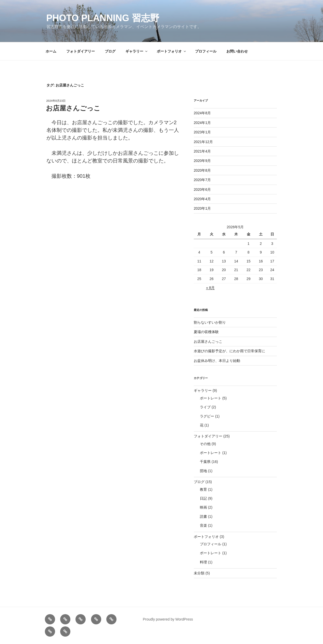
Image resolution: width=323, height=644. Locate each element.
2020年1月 (202, 208)
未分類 (199, 573)
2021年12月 (203, 142)
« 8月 (210, 288)
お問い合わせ (237, 51)
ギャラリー (137, 51)
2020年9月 (202, 161)
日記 (203, 498)
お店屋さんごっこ (73, 108)
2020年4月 (202, 199)
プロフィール (206, 51)
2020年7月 (202, 180)
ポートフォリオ (172, 51)
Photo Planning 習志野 (103, 18)
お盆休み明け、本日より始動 (217, 361)
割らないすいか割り (210, 322)
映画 (203, 507)
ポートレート (211, 398)
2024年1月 (202, 123)
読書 (203, 516)
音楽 (203, 525)
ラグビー (207, 416)
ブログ (110, 51)
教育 (203, 489)
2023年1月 (202, 132)
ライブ (205, 407)
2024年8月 (202, 113)
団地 (203, 471)
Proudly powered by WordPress (168, 619)
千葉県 (205, 462)
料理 (203, 562)
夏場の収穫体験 (206, 332)
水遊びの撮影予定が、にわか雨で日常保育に (229, 351)
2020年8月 (202, 170)
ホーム (51, 51)
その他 (205, 444)
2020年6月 (202, 190)
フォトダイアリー (81, 51)
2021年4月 (202, 151)
